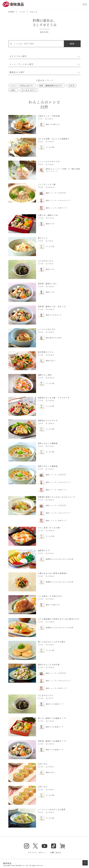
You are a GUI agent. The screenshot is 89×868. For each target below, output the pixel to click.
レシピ (22, 12)
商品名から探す (17, 72)
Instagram (27, 846)
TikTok (54, 846)
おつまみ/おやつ (29, 90)
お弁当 (72, 86)
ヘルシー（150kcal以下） (22, 86)
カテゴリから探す (18, 56)
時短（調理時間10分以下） (51, 86)
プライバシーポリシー (37, 852)
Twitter (35, 846)
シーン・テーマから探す (22, 64)
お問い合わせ (56, 852)
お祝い (13, 90)
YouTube (45, 846)
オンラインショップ (62, 846)
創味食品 (13, 4)
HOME (11, 12)
